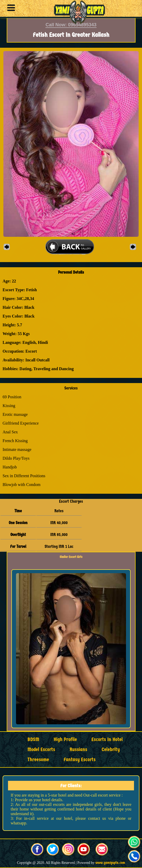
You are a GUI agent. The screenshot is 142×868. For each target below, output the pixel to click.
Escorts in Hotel (107, 739)
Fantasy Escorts (80, 760)
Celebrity (111, 749)
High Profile (65, 739)
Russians (78, 749)
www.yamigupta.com (110, 863)
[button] (10, 9)
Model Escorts (41, 749)
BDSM (33, 739)
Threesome (38, 760)
